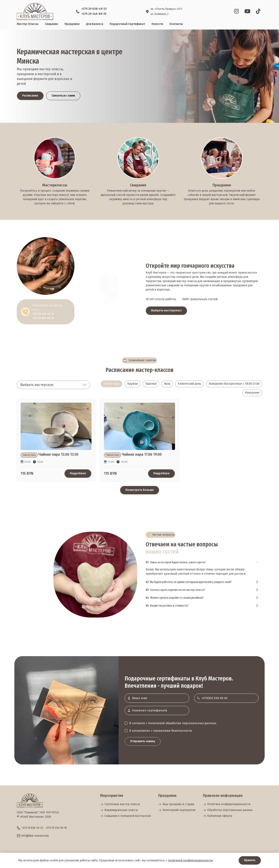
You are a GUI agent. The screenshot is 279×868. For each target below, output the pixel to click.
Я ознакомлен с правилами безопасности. (161, 731)
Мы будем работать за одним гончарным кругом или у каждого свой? (189, 582)
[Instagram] (237, 11)
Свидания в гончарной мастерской (125, 816)
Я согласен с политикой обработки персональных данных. (173, 723)
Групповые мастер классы (120, 804)
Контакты (176, 24)
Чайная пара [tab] (111, 384)
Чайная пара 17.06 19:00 (142, 455)
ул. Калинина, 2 (160, 14)
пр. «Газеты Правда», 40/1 (166, 9)
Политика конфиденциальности (227, 804)
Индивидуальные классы (119, 810)
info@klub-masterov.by (35, 836)
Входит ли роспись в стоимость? (167, 606)
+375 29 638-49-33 (94, 9)
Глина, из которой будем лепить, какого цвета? (176, 562)
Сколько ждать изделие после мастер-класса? (175, 590)
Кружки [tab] (133, 384)
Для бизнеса (95, 24)
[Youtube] (247, 11)
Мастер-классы (28, 24)
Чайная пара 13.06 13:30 (58, 455)
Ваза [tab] (167, 384)
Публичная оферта (217, 816)
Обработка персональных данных (228, 810)
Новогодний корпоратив (177, 810)
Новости (157, 24)
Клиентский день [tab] (189, 384)
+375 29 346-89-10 (94, 14)
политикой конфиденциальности (190, 860)
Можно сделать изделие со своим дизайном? (175, 598)
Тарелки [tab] (151, 384)
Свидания (51, 24)
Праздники (72, 24)
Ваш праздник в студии (176, 804)
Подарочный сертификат (127, 24)
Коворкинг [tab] (252, 393)
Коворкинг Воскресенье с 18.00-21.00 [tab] (234, 384)
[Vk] (258, 11)
